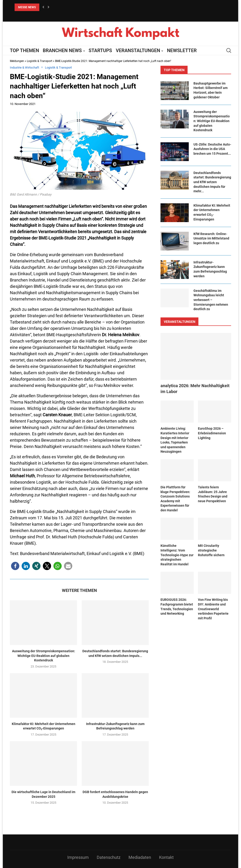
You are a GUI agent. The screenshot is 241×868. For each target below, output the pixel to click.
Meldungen (17, 61)
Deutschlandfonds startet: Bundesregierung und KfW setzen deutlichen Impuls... (115, 653)
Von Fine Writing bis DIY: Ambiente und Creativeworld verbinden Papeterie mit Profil (213, 609)
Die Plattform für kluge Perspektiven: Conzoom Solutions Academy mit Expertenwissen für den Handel (175, 499)
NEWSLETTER (182, 50)
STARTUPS (100, 50)
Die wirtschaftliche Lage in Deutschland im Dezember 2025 (43, 794)
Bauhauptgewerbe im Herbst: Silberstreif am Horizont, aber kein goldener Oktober (211, 90)
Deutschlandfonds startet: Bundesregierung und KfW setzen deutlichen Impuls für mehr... (212, 182)
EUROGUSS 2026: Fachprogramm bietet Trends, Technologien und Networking (177, 607)
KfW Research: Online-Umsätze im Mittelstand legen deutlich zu (211, 238)
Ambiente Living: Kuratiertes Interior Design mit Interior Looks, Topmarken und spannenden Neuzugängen (175, 440)
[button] (43, 7)
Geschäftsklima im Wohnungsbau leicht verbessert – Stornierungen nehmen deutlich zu (211, 300)
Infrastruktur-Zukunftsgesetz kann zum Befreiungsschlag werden (115, 726)
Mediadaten (140, 857)
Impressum (78, 857)
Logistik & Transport (40, 61)
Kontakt (166, 857)
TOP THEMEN (24, 50)
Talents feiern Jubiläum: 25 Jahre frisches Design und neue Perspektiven (213, 494)
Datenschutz (109, 857)
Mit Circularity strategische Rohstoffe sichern (211, 550)
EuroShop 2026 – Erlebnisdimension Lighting (212, 433)
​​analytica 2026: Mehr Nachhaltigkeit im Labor (195, 389)
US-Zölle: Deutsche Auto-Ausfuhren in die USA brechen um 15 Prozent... (212, 149)
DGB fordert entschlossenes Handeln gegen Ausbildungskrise (115, 794)
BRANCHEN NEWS (62, 50)
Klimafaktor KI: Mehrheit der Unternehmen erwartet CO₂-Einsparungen (44, 726)
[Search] (229, 50)
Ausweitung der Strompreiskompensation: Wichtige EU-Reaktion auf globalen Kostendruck (44, 656)
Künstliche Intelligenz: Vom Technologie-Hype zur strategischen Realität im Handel (177, 555)
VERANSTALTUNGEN (138, 50)
